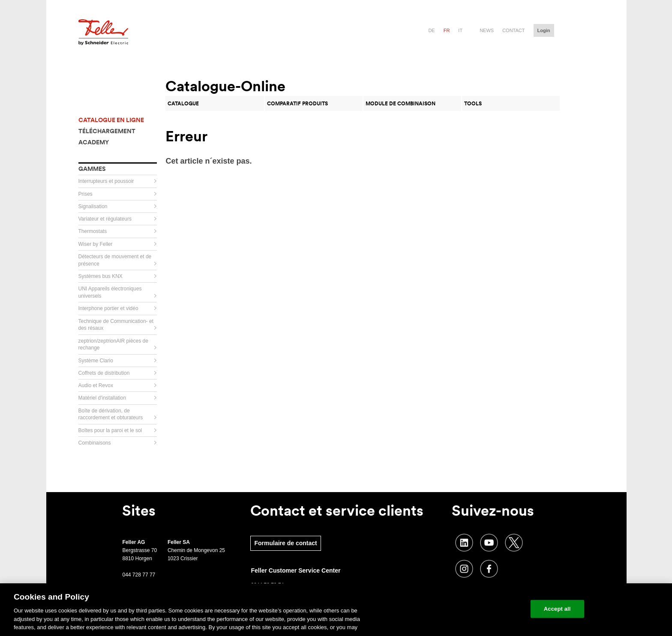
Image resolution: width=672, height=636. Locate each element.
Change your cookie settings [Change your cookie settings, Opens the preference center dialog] (484, 609)
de (431, 30)
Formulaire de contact (285, 543)
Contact (513, 30)
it (460, 30)
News (487, 30)
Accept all (557, 609)
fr (447, 30)
